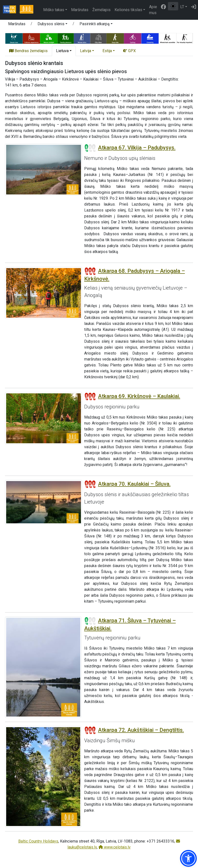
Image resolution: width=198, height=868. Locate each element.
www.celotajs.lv (115, 847)
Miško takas (54, 10)
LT (182, 7)
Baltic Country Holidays (38, 841)
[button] (52, 25)
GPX (129, 51)
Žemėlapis (101, 10)
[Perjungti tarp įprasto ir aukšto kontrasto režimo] (173, 6)
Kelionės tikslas (128, 10)
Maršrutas (80, 10)
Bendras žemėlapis (28, 51)
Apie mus (153, 10)
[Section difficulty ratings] (90, 148)
